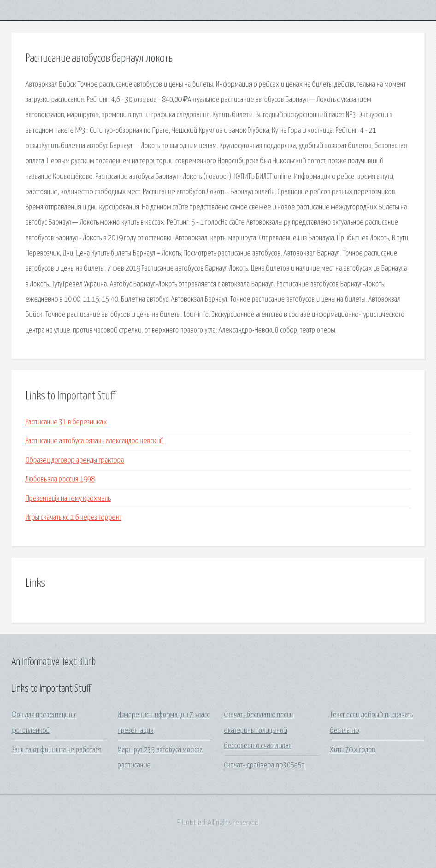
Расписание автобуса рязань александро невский (94, 441)
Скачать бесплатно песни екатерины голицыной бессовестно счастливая (259, 731)
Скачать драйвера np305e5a (264, 765)
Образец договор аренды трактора (75, 461)
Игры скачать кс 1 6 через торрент (73, 518)
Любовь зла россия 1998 (60, 479)
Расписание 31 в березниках (66, 422)
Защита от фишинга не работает (56, 750)
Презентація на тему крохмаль (68, 499)
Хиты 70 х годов (353, 750)
